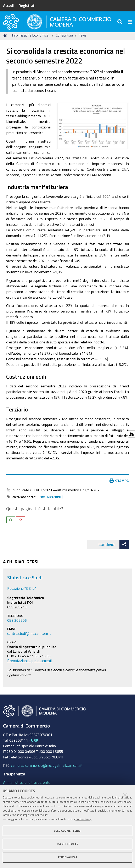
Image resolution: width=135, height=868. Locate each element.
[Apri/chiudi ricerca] (120, 25)
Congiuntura (64, 42)
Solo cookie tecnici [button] (67, 831)
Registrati (27, 5)
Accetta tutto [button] (67, 844)
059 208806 (17, 627)
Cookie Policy (83, 819)
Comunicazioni (50, 504)
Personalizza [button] (68, 857)
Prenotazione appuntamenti (30, 667)
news (83, 42)
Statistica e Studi (25, 584)
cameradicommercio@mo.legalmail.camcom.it (47, 772)
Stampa (119, 487)
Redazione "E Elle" (22, 595)
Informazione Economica (30, 42)
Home (6, 42)
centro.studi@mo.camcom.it (29, 640)
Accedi (8, 5)
